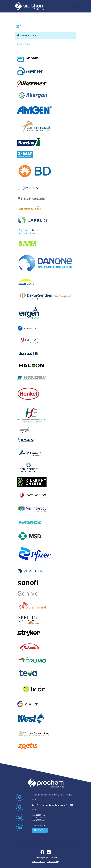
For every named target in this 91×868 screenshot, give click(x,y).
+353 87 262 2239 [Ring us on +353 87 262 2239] (38, 820)
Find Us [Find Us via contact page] (34, 799)
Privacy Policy (38, 862)
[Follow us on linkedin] (49, 853)
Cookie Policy (53, 862)
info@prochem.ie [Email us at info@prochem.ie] (38, 825)
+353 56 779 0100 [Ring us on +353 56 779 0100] (38, 815)
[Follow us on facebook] (42, 853)
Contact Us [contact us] (40, 830)
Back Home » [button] (23, 44)
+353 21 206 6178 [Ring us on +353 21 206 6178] (38, 818)
